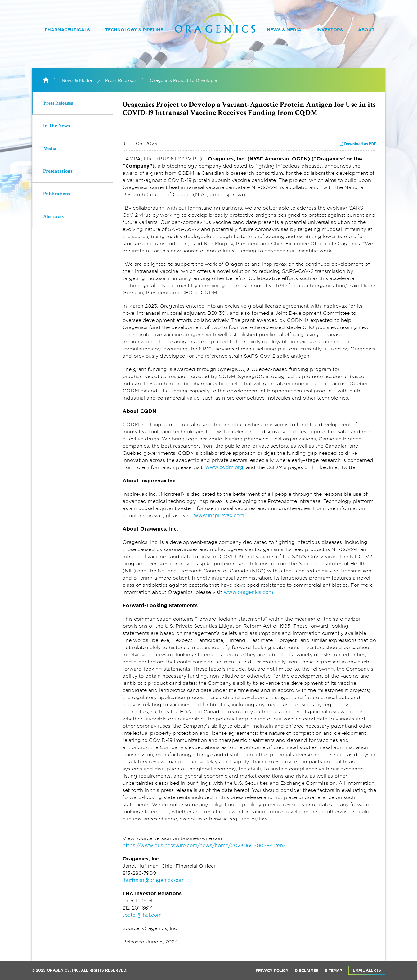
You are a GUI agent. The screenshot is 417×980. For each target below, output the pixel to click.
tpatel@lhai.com (142, 915)
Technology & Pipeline (134, 30)
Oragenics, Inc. (63, 970)
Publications (57, 194)
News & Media (284, 30)
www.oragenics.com (248, 592)
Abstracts (53, 217)
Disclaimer (307, 971)
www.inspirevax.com (219, 515)
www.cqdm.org (224, 467)
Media (50, 149)
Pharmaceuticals (67, 30)
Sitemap (333, 971)
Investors (330, 30)
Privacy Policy (272, 971)
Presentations (58, 172)
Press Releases (121, 80)
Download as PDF (358, 144)
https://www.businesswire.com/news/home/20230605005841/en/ (204, 845)
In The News (57, 126)
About (366, 30)
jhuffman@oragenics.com (154, 880)
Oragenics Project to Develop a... (185, 80)
